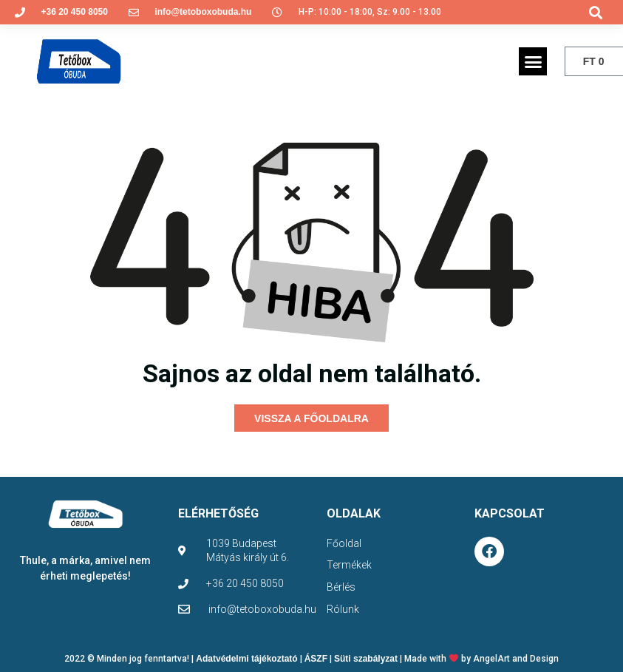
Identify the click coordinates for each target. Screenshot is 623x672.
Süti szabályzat (366, 656)
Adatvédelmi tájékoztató (246, 656)
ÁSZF (316, 656)
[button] (596, 12)
